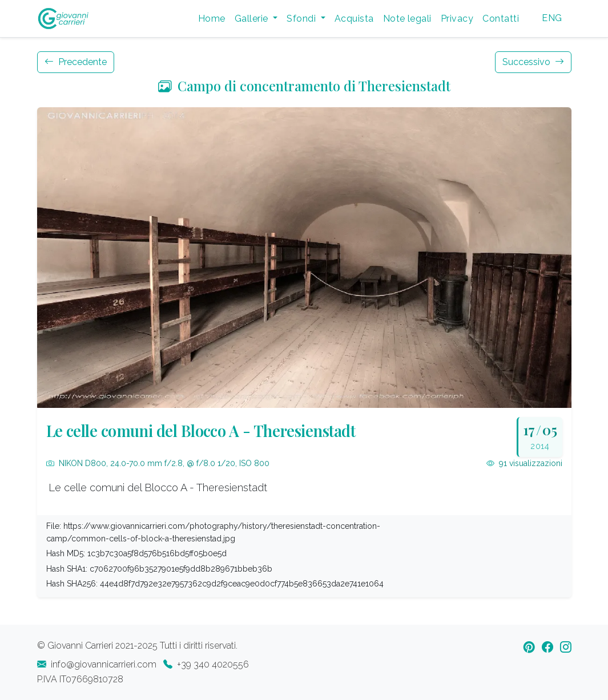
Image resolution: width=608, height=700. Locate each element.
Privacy (457, 19)
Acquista (354, 19)
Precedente (76, 62)
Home (212, 19)
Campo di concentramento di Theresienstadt (304, 86)
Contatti (501, 19)
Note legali (407, 19)
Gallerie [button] (253, 19)
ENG (552, 18)
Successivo (533, 62)
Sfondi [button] (302, 19)
